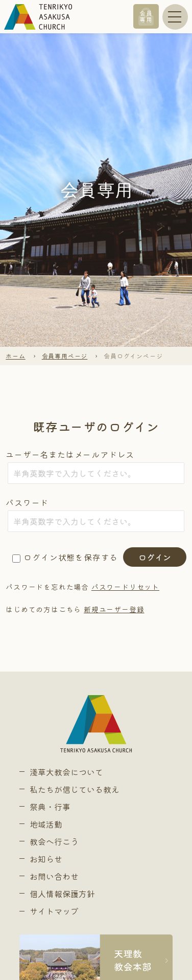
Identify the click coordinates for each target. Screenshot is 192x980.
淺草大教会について (66, 772)
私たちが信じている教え (75, 789)
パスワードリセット (125, 587)
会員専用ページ (65, 356)
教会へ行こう (54, 841)
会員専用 (146, 16)
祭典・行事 (50, 807)
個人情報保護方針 (62, 894)
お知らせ (46, 859)
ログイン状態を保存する (71, 557)
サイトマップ (54, 911)
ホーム (15, 356)
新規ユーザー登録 (114, 609)
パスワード (27, 502)
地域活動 (46, 824)
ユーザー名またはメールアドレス (70, 454)
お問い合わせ (54, 876)
